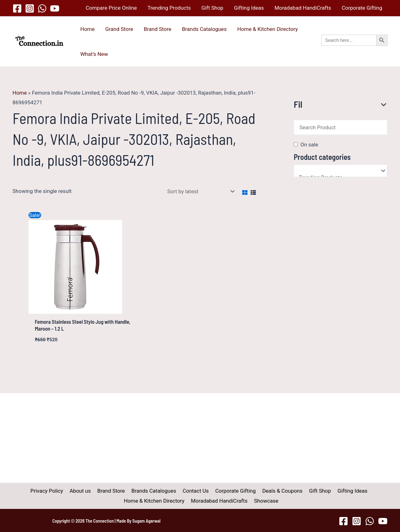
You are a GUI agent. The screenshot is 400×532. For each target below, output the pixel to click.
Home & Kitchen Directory (267, 29)
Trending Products (169, 8)
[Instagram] (30, 8)
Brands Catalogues (204, 29)
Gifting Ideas (249, 8)
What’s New (94, 54)
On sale (309, 145)
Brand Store (157, 29)
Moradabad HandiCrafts (303, 8)
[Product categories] (340, 171)
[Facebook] (17, 8)
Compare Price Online (111, 8)
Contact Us (195, 491)
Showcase (265, 501)
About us (84, 491)
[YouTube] (55, 8)
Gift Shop (212, 8)
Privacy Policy (51, 491)
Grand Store (119, 29)
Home (87, 29)
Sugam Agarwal (147, 521)
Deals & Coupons (280, 491)
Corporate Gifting (362, 8)
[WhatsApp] (42, 8)
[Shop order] (199, 191)
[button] (354, 47)
